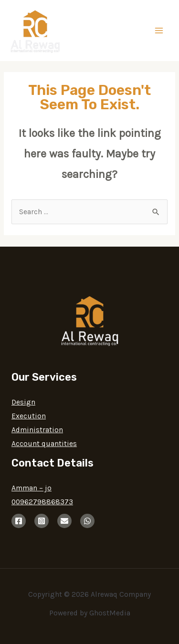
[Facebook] (19, 521)
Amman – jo (32, 488)
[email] (64, 521)
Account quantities (44, 444)
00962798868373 (42, 502)
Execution (29, 416)
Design (23, 402)
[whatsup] (87, 521)
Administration (37, 430)
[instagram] (42, 521)
